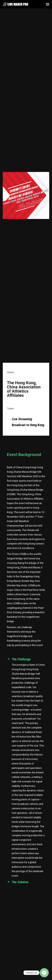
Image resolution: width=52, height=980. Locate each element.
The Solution (20, 882)
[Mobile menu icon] (48, 4)
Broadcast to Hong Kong (28, 425)
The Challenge (21, 659)
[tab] (26, 660)
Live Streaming (22, 419)
